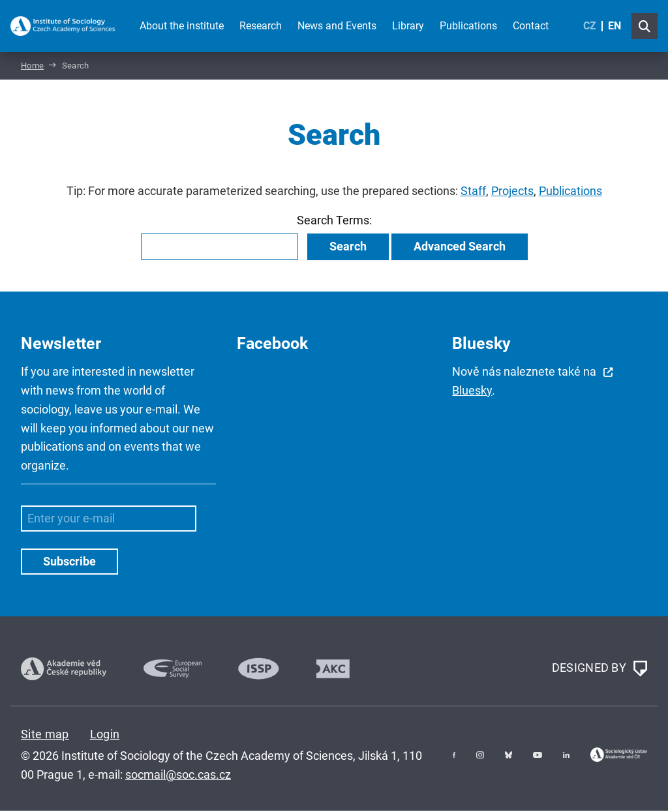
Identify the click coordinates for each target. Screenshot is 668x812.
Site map (45, 735)
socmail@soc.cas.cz (178, 776)
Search (348, 248)
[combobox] (220, 248)
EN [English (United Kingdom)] (615, 26)
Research (261, 26)
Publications (468, 26)
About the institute (182, 26)
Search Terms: (334, 222)
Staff (473, 193)
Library (408, 26)
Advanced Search (460, 248)
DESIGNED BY (600, 670)
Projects (512, 193)
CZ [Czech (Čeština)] (590, 26)
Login (105, 735)
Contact (531, 26)
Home (32, 68)
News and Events (337, 26)
